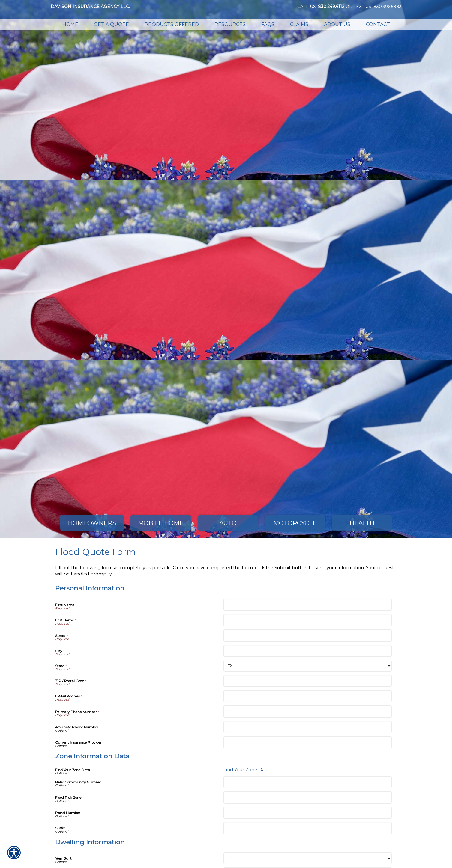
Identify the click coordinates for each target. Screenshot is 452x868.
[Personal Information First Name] (308, 605)
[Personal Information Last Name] (308, 620)
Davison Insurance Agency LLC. (90, 7)
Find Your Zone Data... (247, 770)
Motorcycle (295, 523)
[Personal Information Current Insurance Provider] (308, 742)
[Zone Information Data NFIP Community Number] (308, 782)
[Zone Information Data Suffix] (308, 828)
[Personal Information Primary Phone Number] (308, 711)
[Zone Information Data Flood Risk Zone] (308, 797)
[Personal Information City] (308, 651)
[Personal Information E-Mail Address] (308, 696)
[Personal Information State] (308, 666)
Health (362, 523)
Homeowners (92, 523)
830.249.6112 (331, 7)
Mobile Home (161, 523)
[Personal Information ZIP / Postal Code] (308, 681)
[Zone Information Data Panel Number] (308, 813)
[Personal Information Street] (308, 636)
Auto (228, 523)
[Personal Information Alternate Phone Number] (308, 727)
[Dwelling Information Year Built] (308, 858)
